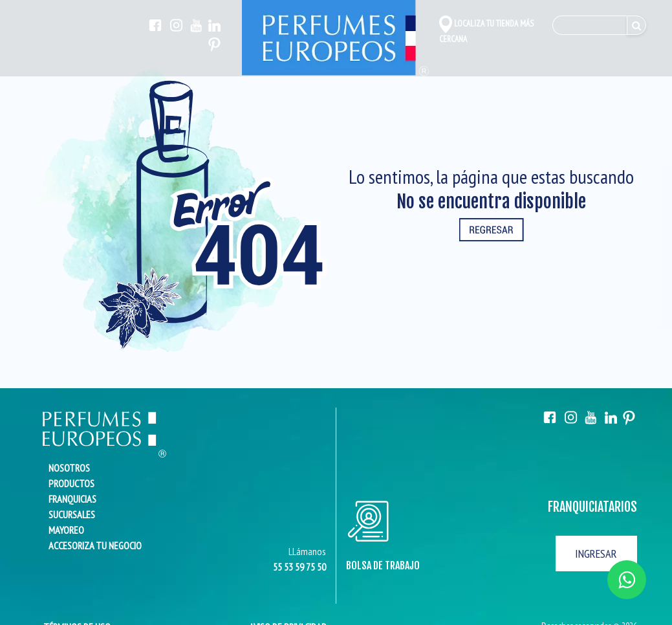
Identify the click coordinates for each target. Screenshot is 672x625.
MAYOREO (66, 530)
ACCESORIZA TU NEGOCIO (95, 545)
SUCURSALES (72, 514)
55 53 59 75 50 (299, 567)
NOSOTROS (69, 468)
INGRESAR (596, 554)
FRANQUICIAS (72, 499)
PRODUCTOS (71, 483)
